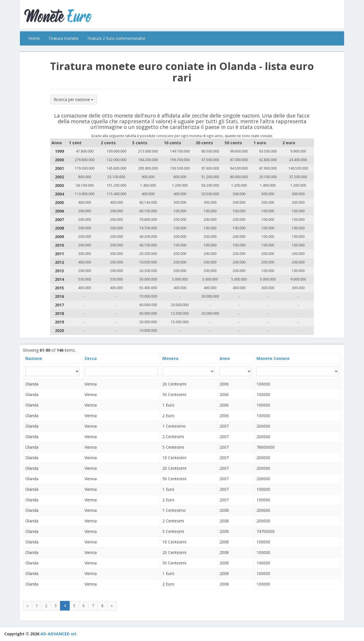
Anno (225, 358)
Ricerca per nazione (74, 99)
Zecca (91, 358)
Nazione (34, 358)
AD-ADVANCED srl (58, 634)
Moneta (170, 358)
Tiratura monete (63, 38)
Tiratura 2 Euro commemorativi (116, 38)
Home (34, 38)
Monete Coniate (273, 358)
